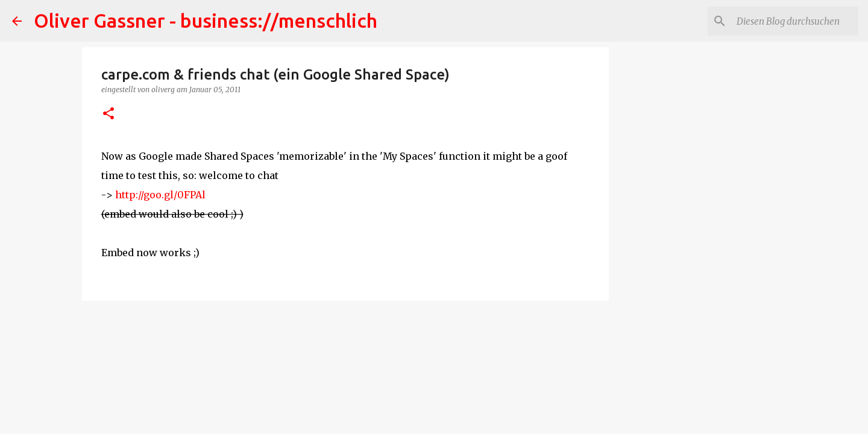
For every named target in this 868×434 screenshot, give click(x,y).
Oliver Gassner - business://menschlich (206, 20)
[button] (108, 114)
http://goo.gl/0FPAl (160, 195)
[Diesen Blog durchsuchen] (795, 21)
